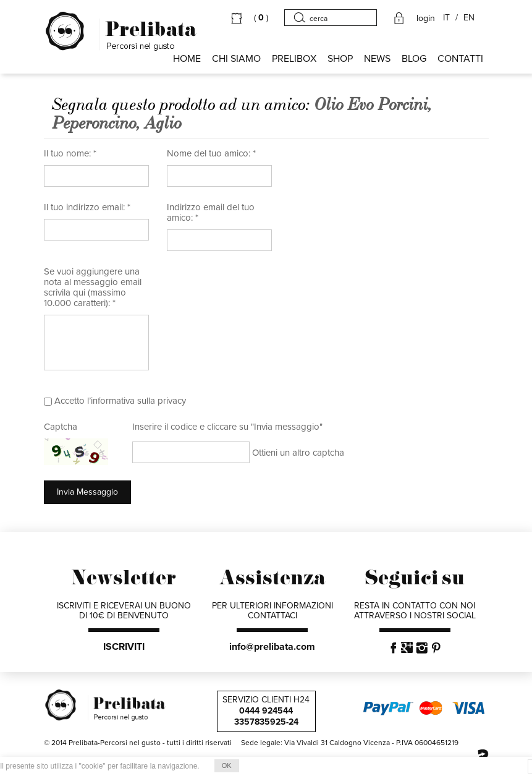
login (426, 19)
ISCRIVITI (124, 647)
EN (469, 18)
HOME (187, 59)
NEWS (377, 59)
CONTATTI (460, 59)
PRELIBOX (294, 59)
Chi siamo (236, 59)
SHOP (340, 59)
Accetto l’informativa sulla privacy (120, 401)
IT (446, 18)
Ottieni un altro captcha (298, 453)
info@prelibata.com (272, 647)
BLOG (414, 59)
